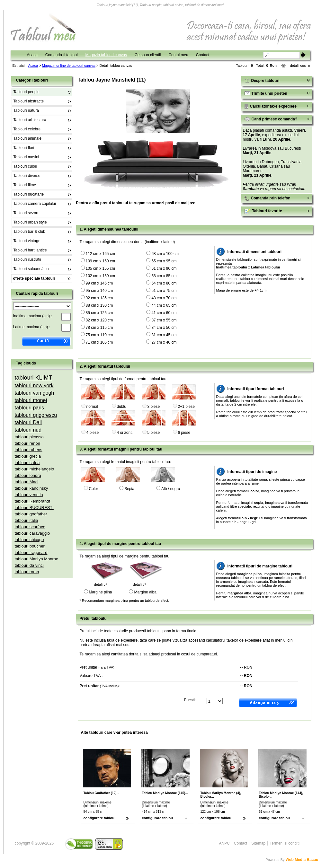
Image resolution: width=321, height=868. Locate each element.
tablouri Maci (27, 482)
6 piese (184, 433)
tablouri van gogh (35, 393)
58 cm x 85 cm (164, 276)
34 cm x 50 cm (164, 328)
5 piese (154, 433)
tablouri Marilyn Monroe (37, 559)
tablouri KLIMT (34, 378)
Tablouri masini (26, 157)
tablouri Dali (28, 422)
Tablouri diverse (27, 176)
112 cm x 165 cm (100, 254)
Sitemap (258, 843)
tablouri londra (28, 475)
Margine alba (145, 592)
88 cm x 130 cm (99, 305)
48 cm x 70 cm (164, 298)
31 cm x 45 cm (164, 335)
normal (92, 407)
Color (94, 489)
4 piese (93, 433)
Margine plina (101, 592)
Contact (203, 55)
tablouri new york (34, 386)
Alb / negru (171, 489)
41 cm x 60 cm (164, 313)
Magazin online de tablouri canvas (69, 66)
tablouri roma (27, 572)
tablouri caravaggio (32, 533)
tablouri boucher (30, 546)
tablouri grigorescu (36, 415)
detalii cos (298, 66)
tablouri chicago (29, 540)
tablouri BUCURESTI (34, 508)
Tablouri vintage (27, 241)
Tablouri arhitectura (30, 120)
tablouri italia (27, 520)
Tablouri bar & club (29, 232)
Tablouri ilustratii (27, 259)
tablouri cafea (27, 463)
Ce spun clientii (148, 55)
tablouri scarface (30, 527)
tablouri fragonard (31, 552)
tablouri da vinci (29, 565)
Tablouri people (27, 92)
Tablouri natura (26, 110)
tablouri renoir (28, 443)
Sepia (129, 489)
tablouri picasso (29, 437)
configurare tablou (99, 818)
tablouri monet (31, 400)
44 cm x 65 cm (164, 305)
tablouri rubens (29, 450)
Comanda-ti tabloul (62, 55)
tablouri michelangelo (35, 469)
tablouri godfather (31, 514)
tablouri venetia (29, 495)
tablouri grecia (28, 456)
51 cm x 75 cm (164, 291)
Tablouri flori (24, 148)
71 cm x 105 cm (99, 342)
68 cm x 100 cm (165, 254)
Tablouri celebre (27, 129)
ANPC (224, 843)
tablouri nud (28, 430)
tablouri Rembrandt (33, 501)
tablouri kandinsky (31, 488)
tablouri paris (30, 408)
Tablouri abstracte (29, 101)
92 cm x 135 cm (99, 298)
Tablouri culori (25, 166)
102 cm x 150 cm (100, 276)
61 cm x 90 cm (164, 268)
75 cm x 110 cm (99, 335)
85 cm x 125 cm (99, 313)
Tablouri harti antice (30, 250)
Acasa (32, 55)
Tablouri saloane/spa (31, 269)
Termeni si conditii (285, 843)
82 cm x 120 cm (99, 320)
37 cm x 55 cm (164, 320)
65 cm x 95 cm (164, 261)
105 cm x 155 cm (100, 268)
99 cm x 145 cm (99, 283)
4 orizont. (125, 433)
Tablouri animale (27, 138)
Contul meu (178, 55)
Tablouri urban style (30, 222)
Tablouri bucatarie (29, 194)
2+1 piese (186, 407)
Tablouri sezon (26, 213)
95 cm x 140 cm (99, 291)
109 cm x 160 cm (100, 261)
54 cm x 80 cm (164, 283)
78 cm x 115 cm (99, 328)
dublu (122, 407)
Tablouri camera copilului (35, 204)
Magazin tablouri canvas (106, 55)
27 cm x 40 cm (164, 342)
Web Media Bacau (302, 860)
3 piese (154, 407)
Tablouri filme (25, 185)
